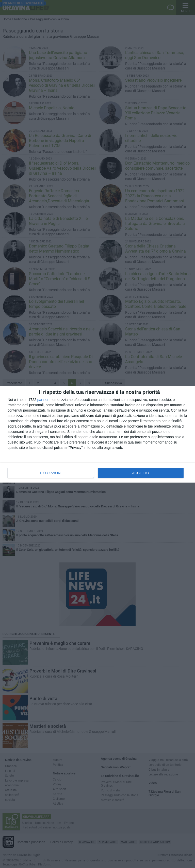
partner (43, 400)
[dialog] (97, 434)
